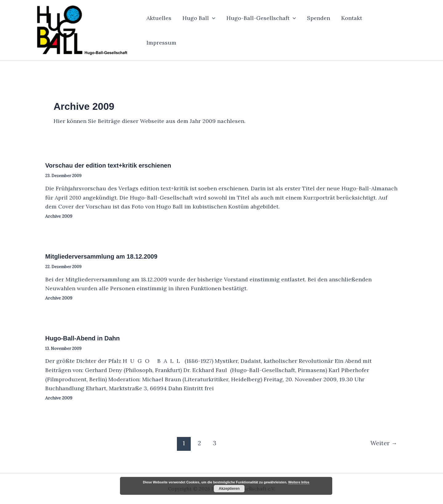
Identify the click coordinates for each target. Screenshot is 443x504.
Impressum (161, 43)
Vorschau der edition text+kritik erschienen (108, 165)
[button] (212, 18)
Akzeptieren (229, 489)
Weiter (384, 443)
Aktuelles (159, 18)
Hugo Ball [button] (199, 18)
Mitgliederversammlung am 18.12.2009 (101, 256)
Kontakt (352, 18)
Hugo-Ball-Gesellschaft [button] (261, 18)
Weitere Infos (299, 482)
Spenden (319, 18)
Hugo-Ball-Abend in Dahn (82, 338)
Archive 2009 (59, 216)
